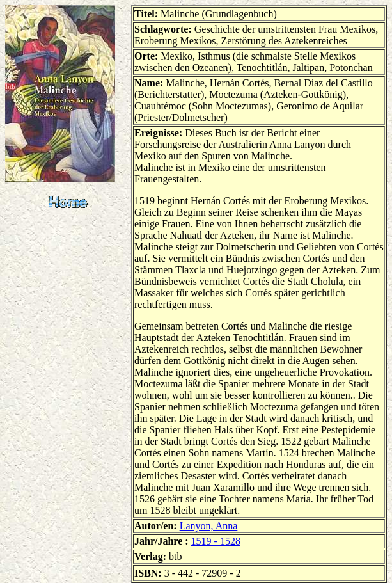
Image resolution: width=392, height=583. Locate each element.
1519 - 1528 (216, 541)
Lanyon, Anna (209, 526)
